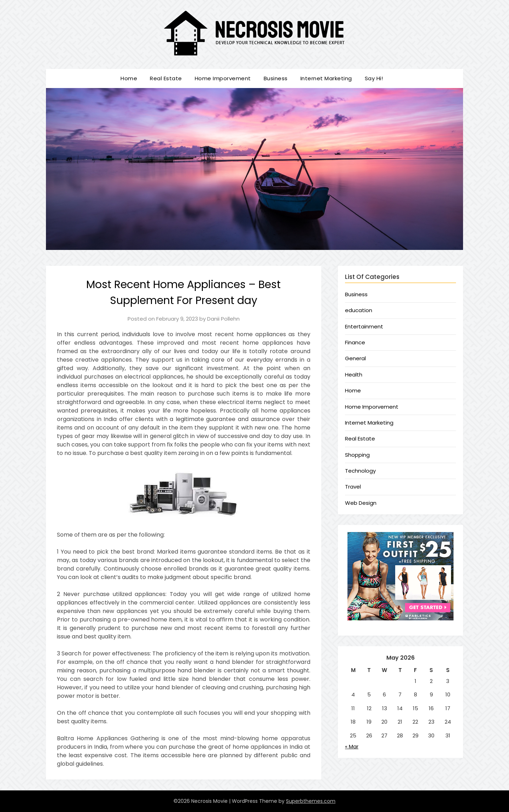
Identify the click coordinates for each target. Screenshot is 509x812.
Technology (360, 471)
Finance (355, 342)
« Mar (352, 746)
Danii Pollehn (223, 319)
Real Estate (166, 78)
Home (129, 78)
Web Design (361, 503)
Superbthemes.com (311, 801)
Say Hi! (374, 78)
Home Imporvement (223, 78)
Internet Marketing (326, 78)
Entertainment (364, 326)
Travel (353, 487)
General (355, 358)
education (359, 310)
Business (276, 78)
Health (354, 375)
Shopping (357, 455)
